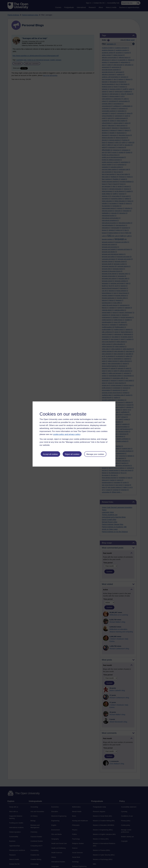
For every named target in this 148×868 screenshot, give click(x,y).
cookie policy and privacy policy (67, 434)
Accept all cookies (50, 454)
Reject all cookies (72, 454)
